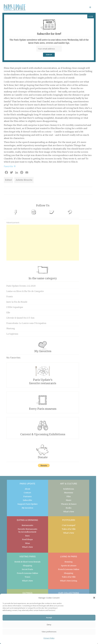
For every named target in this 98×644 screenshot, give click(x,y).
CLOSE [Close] (91, 16)
